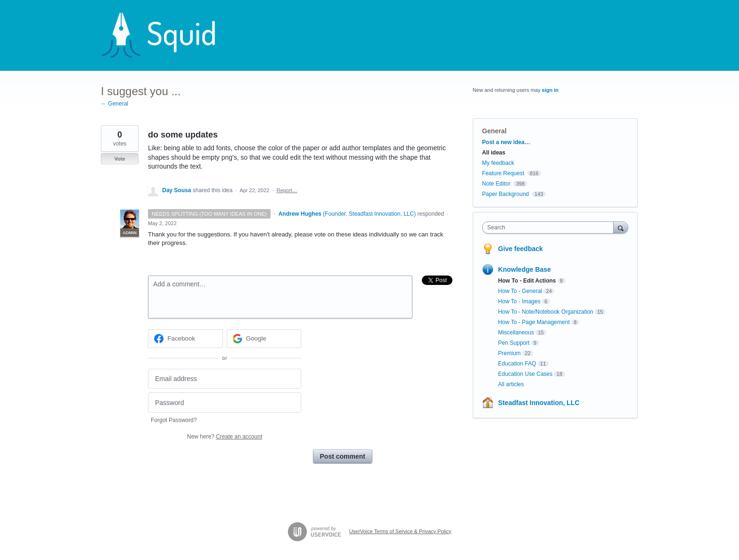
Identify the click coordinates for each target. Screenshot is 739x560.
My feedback (498, 163)
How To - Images (519, 301)
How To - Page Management (534, 322)
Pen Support (514, 343)
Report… (287, 190)
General (494, 131)
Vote (119, 159)
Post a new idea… (506, 142)
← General (115, 104)
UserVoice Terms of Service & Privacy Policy (400, 531)
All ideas (494, 153)
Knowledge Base (525, 269)
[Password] (225, 402)
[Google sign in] (264, 339)
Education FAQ (517, 364)
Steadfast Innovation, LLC (539, 403)
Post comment (343, 456)
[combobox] (550, 227)
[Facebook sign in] (185, 339)
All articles (511, 384)
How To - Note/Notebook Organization (546, 312)
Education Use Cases (525, 374)
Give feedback (521, 249)
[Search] (621, 227)
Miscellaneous (516, 333)
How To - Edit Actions (527, 281)
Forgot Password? (174, 420)
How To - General (520, 291)
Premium (509, 353)
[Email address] (225, 379)
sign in (550, 90)
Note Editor (496, 184)
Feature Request (503, 173)
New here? (225, 437)
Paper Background (505, 194)
